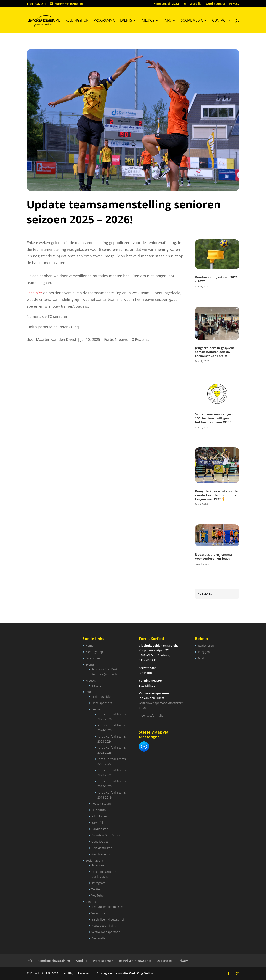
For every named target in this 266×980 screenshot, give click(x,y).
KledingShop (77, 21)
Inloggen (204, 652)
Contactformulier (153, 716)
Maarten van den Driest (56, 339)
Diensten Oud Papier (106, 835)
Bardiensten (100, 829)
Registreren (206, 645)
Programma (104, 21)
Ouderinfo (99, 810)
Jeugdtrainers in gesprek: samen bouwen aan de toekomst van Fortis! (214, 352)
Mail (201, 658)
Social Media (192, 21)
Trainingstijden (102, 696)
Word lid (196, 4)
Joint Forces (99, 816)
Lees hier (34, 293)
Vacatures (98, 913)
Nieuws (148, 21)
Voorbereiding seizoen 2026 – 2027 (216, 279)
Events (126, 21)
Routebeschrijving (104, 926)
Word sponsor (215, 4)
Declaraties (99, 938)
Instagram (98, 883)
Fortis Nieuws (116, 339)
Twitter (96, 889)
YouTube (98, 895)
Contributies (100, 841)
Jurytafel (97, 823)
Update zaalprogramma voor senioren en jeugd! (213, 557)
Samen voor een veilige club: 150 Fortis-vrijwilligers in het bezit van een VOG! (217, 418)
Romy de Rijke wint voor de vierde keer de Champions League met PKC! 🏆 (216, 495)
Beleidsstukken (102, 848)
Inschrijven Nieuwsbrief (108, 919)
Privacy (234, 4)
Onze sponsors (102, 703)
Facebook (98, 865)
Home (55, 21)
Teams (96, 709)
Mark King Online (141, 973)
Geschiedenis (101, 854)
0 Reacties (141, 339)
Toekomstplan (101, 804)
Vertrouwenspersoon (106, 932)
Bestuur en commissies (107, 907)
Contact (220, 21)
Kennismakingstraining (170, 4)
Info (168, 21)
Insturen (97, 685)
